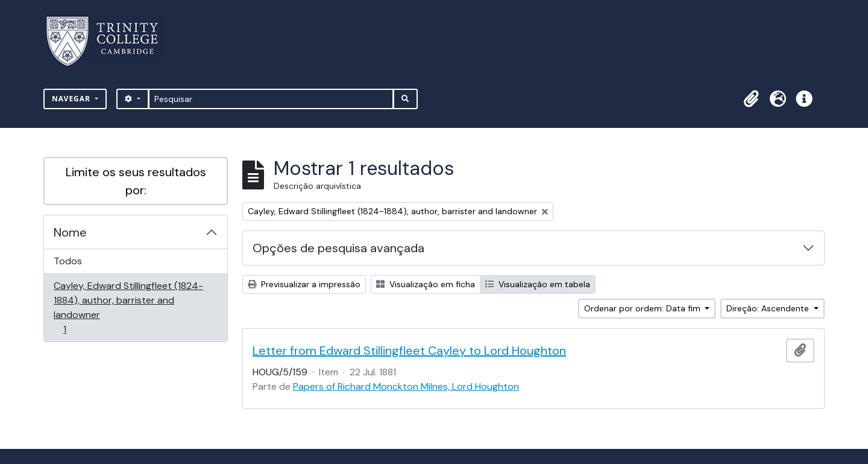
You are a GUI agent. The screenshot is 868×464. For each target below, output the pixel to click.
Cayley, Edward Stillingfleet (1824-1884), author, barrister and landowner (128, 307)
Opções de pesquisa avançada (338, 248)
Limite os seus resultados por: (136, 181)
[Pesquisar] (271, 99)
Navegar (72, 99)
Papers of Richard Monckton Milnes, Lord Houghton (406, 386)
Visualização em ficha (426, 284)
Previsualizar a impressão (304, 284)
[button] (751, 99)
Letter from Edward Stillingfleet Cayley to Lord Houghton (409, 351)
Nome (70, 232)
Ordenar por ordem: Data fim (643, 308)
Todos (68, 261)
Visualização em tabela (538, 284)
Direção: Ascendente (769, 308)
